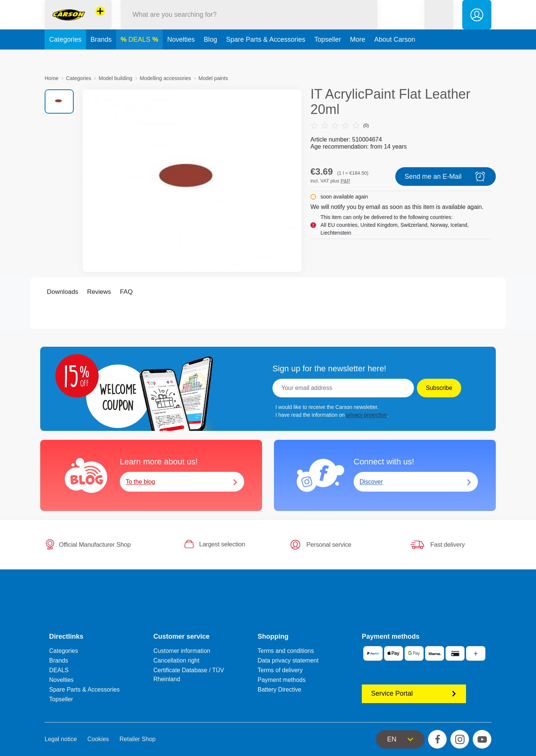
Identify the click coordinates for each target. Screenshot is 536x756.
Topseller (328, 57)
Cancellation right (176, 660)
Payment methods (282, 680)
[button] (439, 24)
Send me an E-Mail (446, 177)
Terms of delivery (280, 670)
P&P (345, 181)
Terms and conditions (286, 651)
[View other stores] (100, 20)
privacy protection (367, 415)
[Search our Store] (249, 24)
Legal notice (61, 739)
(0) (340, 126)
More (358, 57)
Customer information (182, 651)
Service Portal (414, 693)
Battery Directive (279, 690)
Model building (115, 78)
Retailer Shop (138, 739)
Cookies (98, 739)
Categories (65, 57)
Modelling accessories (165, 78)
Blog (210, 57)
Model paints (213, 78)
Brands (101, 57)
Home (52, 78)
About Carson (395, 57)
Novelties (181, 57)
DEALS (140, 57)
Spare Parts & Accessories (266, 57)
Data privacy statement (288, 660)
